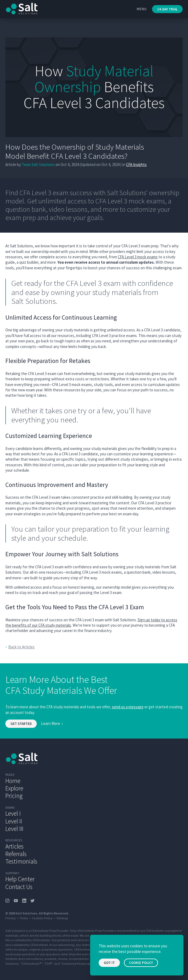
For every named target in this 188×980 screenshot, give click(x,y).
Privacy (11, 918)
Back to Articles (21, 647)
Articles (14, 846)
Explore (14, 788)
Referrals (16, 854)
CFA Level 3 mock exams (138, 257)
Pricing (14, 796)
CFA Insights (136, 164)
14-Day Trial (167, 9)
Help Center (20, 879)
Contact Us (19, 887)
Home (13, 781)
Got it (109, 963)
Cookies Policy (42, 918)
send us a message (128, 707)
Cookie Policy (141, 963)
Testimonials (21, 861)
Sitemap (62, 918)
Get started (21, 724)
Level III (14, 829)
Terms (24, 918)
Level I (13, 813)
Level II (14, 821)
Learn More (51, 723)
